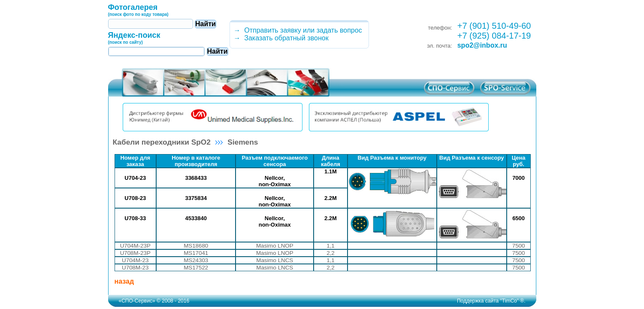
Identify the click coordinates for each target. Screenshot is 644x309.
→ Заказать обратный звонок (279, 38)
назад (124, 281)
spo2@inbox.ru (482, 45)
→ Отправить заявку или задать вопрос (296, 30)
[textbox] (151, 24)
